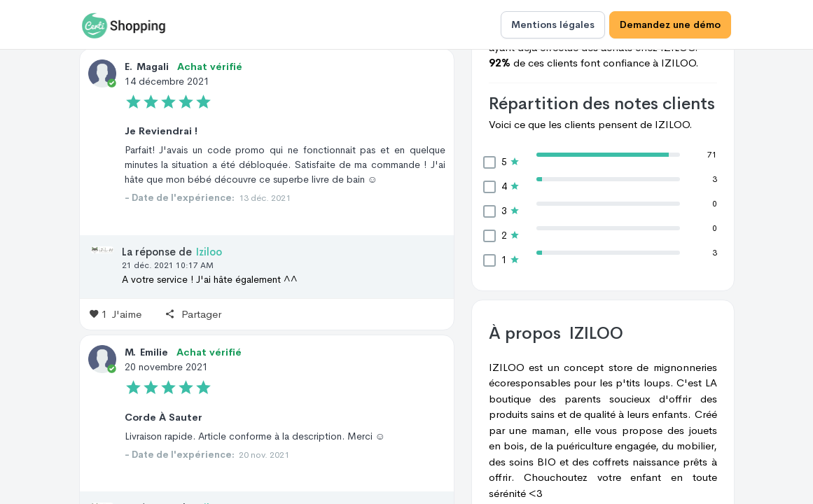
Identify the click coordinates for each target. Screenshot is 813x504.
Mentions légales (553, 24)
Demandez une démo (670, 24)
